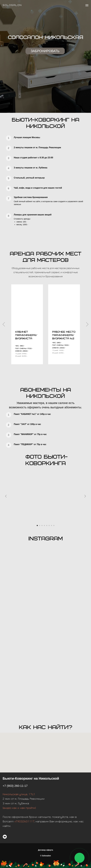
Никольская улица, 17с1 (19, 794)
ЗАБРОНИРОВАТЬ (45, 51)
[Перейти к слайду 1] (37, 525)
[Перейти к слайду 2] (40, 525)
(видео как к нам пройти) (19, 808)
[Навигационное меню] (87, 5)
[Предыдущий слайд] (4, 324)
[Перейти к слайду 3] (42, 525)
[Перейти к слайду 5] (47, 525)
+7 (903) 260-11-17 (15, 786)
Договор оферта (46, 850)
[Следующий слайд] (87, 324)
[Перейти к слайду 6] (49, 525)
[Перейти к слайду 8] (54, 525)
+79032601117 (24, 821)
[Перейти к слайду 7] (52, 525)
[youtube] (5, 837)
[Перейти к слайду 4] (44, 525)
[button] (64, 335)
